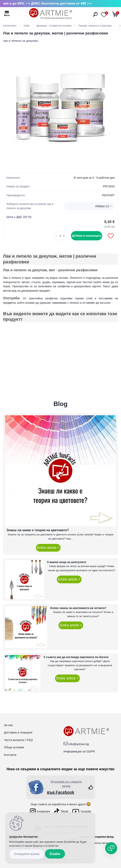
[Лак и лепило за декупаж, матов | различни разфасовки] (60, 106)
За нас (9, 725)
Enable (55, 854)
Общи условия (14, 747)
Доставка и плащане (18, 732)
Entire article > (48, 548)
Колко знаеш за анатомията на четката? (78, 608)
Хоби (27, 26)
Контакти (10, 755)
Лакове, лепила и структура (95, 26)
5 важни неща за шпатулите (67, 562)
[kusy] (60, 236)
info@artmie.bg (79, 744)
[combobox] (89, 206)
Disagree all (27, 854)
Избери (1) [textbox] (102, 206)
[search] (95, 14)
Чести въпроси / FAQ (18, 740)
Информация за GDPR (79, 751)
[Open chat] (111, 848)
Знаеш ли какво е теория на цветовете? (38, 530)
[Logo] (51, 14)
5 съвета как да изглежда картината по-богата (76, 657)
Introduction (10, 26)
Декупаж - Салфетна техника (54, 26)
